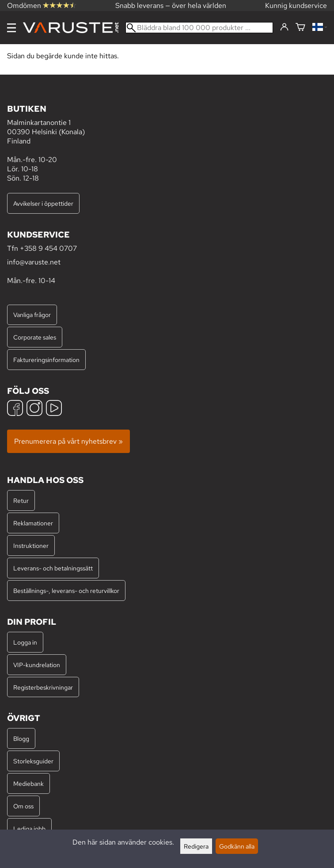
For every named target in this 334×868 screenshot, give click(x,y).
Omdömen (42, 6)
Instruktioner (31, 545)
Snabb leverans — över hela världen (171, 6)
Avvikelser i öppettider (43, 203)
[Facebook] (15, 409)
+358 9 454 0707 (48, 248)
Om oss (23, 806)
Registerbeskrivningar (43, 687)
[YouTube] (54, 409)
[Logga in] (284, 27)
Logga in (25, 642)
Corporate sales (35, 337)
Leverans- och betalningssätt (53, 568)
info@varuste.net (34, 262)
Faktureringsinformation (46, 360)
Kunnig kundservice (296, 6)
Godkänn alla (237, 846)
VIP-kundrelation (37, 665)
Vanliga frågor (32, 315)
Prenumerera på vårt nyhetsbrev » (68, 441)
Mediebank (28, 783)
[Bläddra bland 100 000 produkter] (199, 28)
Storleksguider (33, 761)
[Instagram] (34, 409)
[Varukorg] (300, 28)
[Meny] (11, 28)
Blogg (21, 738)
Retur (21, 500)
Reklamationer (33, 523)
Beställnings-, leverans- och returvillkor (66, 591)
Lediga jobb (29, 828)
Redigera (196, 846)
